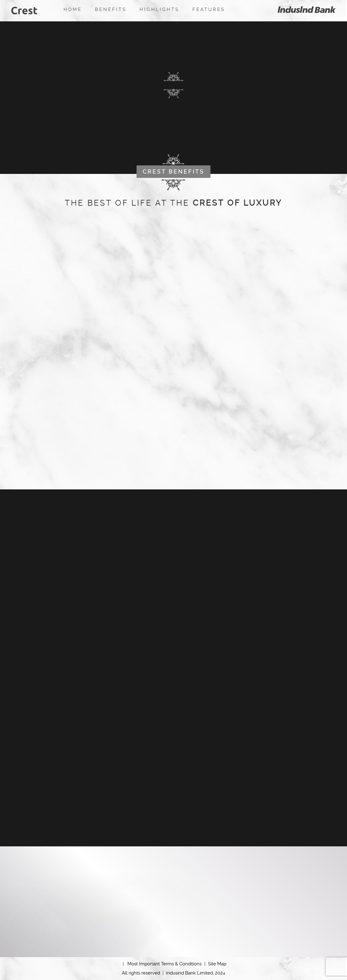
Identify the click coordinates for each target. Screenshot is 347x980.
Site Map (217, 964)
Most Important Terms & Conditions (166, 964)
